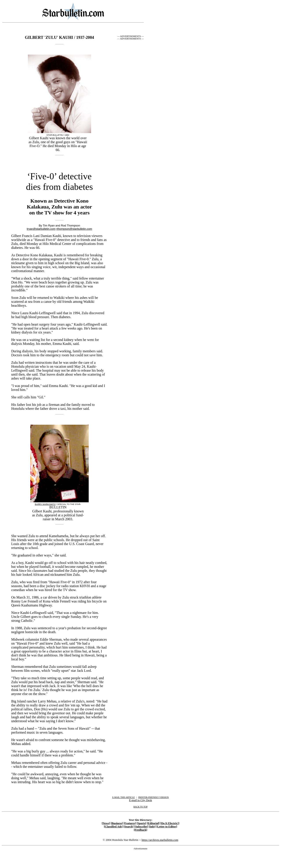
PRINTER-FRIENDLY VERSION (154, 797)
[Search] (128, 827)
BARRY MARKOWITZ (45, 504)
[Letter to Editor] (167, 827)
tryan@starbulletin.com (41, 229)
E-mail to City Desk (140, 800)
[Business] (117, 823)
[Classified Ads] (113, 827)
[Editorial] (153, 823)
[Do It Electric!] (170, 823)
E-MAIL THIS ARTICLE (123, 797)
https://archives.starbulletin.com (160, 840)
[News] (106, 823)
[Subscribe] (141, 827)
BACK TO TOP (140, 807)
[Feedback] (140, 830)
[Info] (152, 827)
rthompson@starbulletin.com (74, 229)
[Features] (130, 823)
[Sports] (141, 823)
